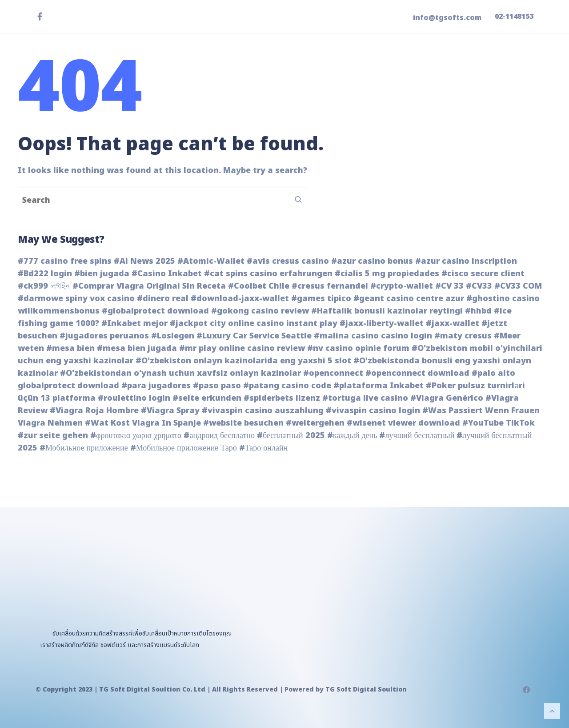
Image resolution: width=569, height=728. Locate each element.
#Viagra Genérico (447, 398)
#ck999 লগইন (44, 286)
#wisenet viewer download (403, 423)
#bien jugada (102, 274)
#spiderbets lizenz (282, 398)
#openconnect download (417, 373)
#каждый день (352, 436)
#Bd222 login (45, 274)
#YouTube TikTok (499, 423)
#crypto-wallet (402, 286)
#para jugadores (156, 386)
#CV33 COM (518, 286)
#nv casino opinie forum (358, 348)
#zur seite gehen (53, 436)
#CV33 (479, 286)
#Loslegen (173, 336)
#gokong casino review (260, 311)
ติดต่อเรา (497, 78)
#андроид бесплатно (219, 436)
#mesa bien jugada (137, 348)
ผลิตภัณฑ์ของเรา (338, 78)
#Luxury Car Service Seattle (254, 336)
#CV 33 (449, 286)
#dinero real (163, 299)
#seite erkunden (207, 398)
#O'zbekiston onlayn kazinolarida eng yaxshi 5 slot (243, 361)
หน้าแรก (279, 78)
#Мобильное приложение (84, 448)
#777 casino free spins (65, 261)
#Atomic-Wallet (211, 261)
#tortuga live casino (365, 398)
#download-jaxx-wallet (240, 299)
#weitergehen (315, 423)
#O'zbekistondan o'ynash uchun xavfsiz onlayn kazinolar (180, 373)
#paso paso (217, 386)
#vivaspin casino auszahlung (263, 411)
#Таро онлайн (263, 448)
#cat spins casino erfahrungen (268, 274)
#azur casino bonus (372, 261)
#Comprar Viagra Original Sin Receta (149, 286)
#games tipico (321, 299)
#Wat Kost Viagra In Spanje (143, 423)
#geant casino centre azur (409, 299)
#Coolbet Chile (259, 286)
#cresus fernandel (330, 286)
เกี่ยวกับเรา (447, 78)
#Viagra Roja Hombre (94, 411)
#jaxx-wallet (453, 324)
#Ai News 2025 (144, 261)
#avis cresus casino (288, 261)
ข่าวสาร (401, 78)
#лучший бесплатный (417, 436)
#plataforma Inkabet (379, 386)
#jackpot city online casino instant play (254, 324)
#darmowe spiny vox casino (76, 299)
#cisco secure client (483, 274)
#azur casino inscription (466, 261)
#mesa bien (70, 348)
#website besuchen (243, 423)
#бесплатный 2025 (291, 436)
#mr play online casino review (242, 348)
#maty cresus (463, 336)
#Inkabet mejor (134, 324)
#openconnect (333, 373)
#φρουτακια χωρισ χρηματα (136, 436)
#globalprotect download (155, 311)
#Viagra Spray (170, 411)
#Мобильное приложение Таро (184, 448)
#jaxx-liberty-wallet (382, 324)
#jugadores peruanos (104, 336)
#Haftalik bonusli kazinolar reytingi (387, 311)
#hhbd (478, 311)
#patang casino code (287, 386)
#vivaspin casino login (373, 411)
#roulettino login (134, 398)
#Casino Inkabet (167, 274)
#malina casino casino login (373, 336)
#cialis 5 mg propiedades (387, 274)
